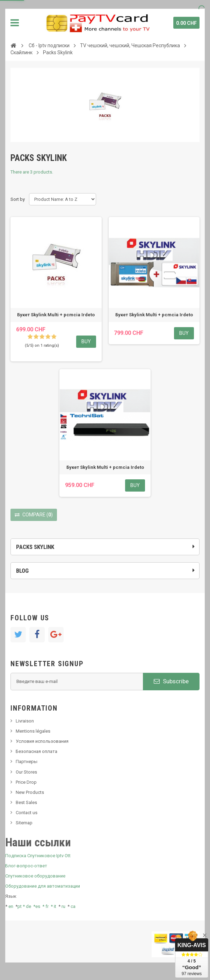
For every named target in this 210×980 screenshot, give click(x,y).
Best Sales (26, 802)
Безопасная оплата (37, 751)
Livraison (25, 721)
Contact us (27, 813)
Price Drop (26, 782)
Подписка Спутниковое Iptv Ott (38, 856)
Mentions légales (33, 731)
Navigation (15, 23)
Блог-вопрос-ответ (26, 866)
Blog (22, 571)
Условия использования (42, 741)
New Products (30, 792)
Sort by (18, 199)
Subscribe (171, 681)
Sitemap (24, 823)
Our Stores (26, 772)
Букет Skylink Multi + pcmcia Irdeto (56, 315)
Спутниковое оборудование (35, 876)
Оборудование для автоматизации (43, 886)
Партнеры (27, 762)
